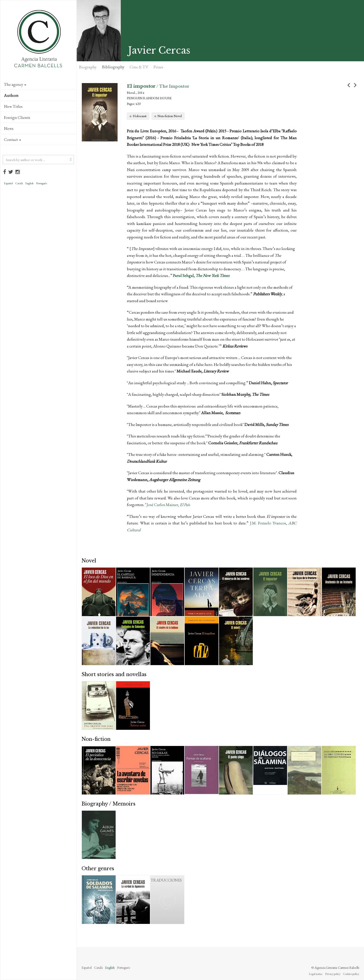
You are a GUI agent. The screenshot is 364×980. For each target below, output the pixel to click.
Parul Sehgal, (201, 275)
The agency (15, 84)
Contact (12, 139)
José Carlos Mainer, (163, 505)
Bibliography (113, 67)
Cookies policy (351, 974)
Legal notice (316, 974)
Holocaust (140, 116)
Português (42, 183)
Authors (11, 95)
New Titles (13, 106)
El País (185, 505)
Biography (88, 67)
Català (19, 183)
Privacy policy (333, 974)
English (29, 183)
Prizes (158, 67)
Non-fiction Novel (170, 116)
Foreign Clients (17, 117)
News (9, 128)
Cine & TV (139, 67)
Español (8, 183)
